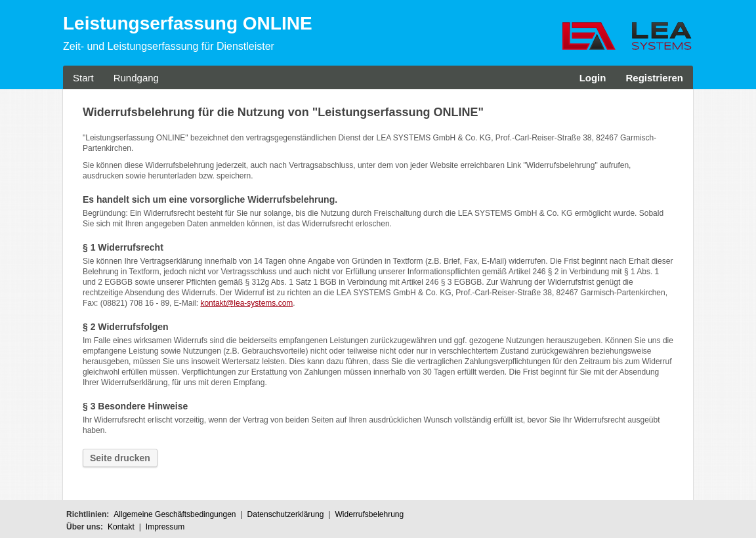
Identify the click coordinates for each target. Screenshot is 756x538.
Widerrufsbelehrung (369, 514)
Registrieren (654, 78)
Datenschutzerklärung (286, 514)
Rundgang (136, 78)
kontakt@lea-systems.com (246, 303)
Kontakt (121, 527)
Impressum (165, 527)
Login (593, 78)
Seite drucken (120, 458)
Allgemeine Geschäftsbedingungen (175, 514)
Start (83, 78)
